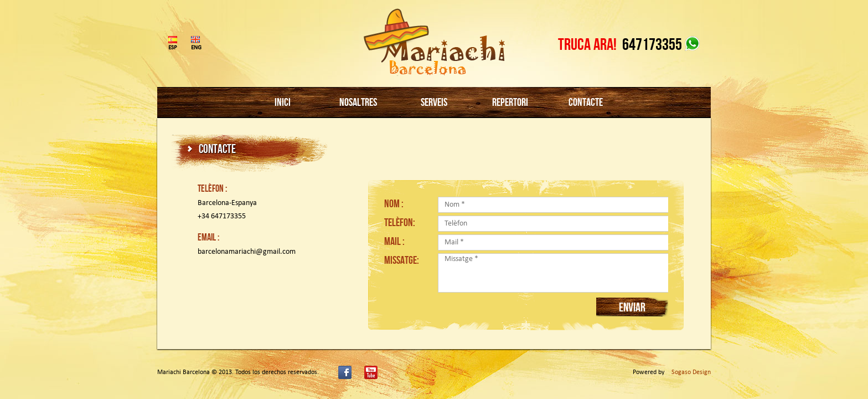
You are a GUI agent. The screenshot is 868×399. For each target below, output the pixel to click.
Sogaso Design (691, 372)
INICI (283, 102)
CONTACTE (586, 102)
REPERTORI (510, 102)
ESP (173, 48)
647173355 (652, 44)
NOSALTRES (358, 102)
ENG (195, 48)
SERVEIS (434, 102)
